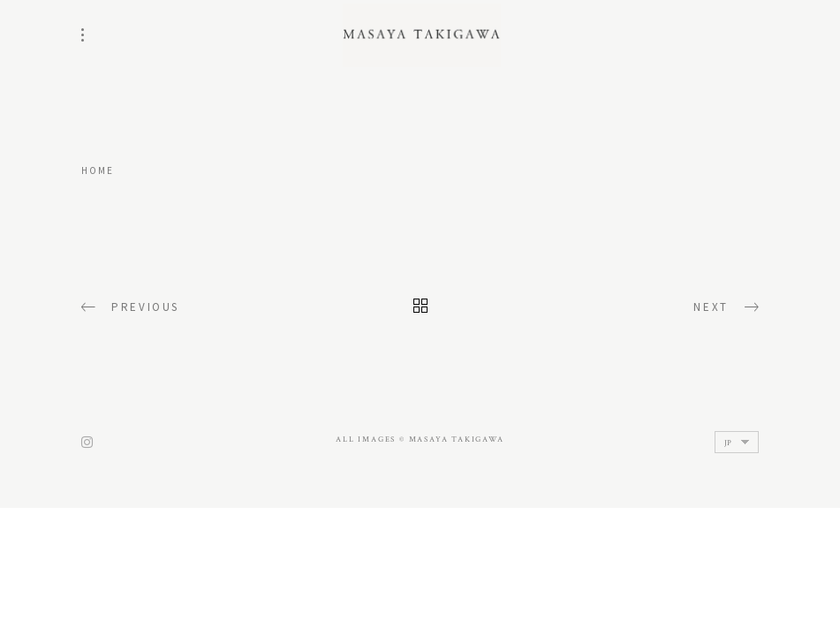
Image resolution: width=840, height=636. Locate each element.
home (98, 170)
